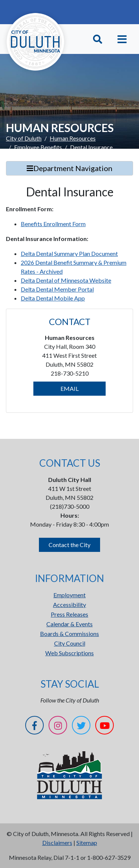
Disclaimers (57, 843)
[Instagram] (58, 726)
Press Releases (69, 614)
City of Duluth (24, 138)
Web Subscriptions (69, 653)
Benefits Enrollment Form (53, 224)
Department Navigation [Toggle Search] (69, 168)
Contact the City (69, 545)
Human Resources (73, 138)
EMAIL (69, 388)
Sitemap (87, 843)
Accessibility (69, 605)
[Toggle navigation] (122, 39)
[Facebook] (34, 726)
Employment (69, 595)
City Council (70, 643)
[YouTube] (105, 726)
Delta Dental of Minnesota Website (66, 280)
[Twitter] (81, 726)
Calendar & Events (69, 624)
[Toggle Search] (98, 39)
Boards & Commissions (69, 634)
